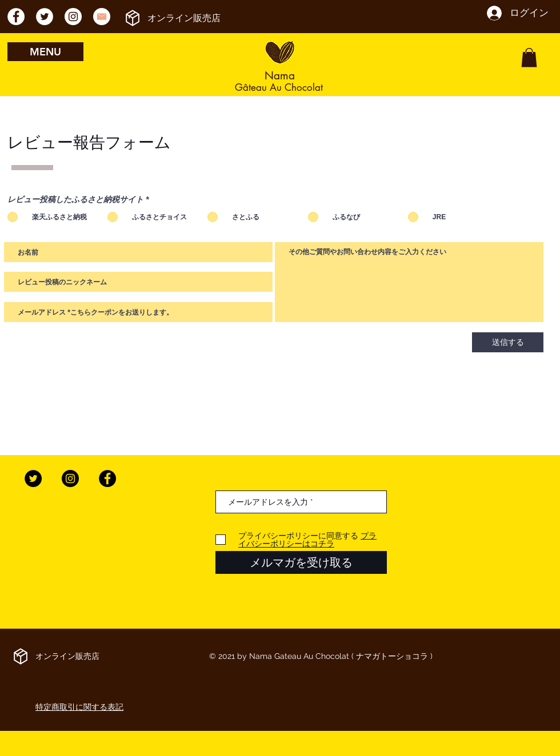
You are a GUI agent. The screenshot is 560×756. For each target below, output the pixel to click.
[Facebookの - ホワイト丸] (16, 17)
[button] (529, 57)
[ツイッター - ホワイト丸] (45, 17)
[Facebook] (107, 478)
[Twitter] (33, 478)
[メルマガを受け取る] (301, 562)
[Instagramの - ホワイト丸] (73, 17)
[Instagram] (70, 478)
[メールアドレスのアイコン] (102, 17)
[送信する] (508, 342)
